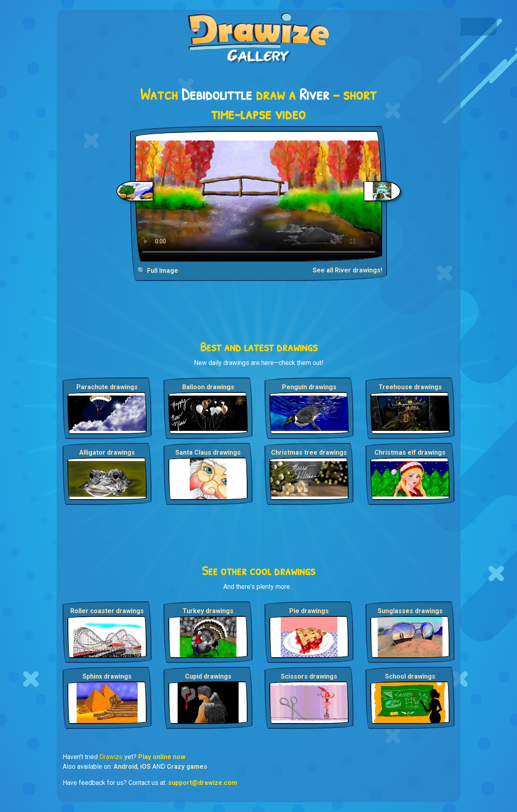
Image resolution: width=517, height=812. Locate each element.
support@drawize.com (203, 783)
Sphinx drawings (107, 676)
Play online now (162, 757)
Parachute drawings (107, 387)
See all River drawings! (347, 270)
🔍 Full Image (158, 271)
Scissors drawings (309, 676)
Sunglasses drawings (410, 611)
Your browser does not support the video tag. (259, 196)
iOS (145, 767)
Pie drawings (309, 611)
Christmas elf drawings (410, 452)
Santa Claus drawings (208, 452)
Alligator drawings (107, 452)
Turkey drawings (208, 611)
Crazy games (187, 767)
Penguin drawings (309, 387)
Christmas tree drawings (309, 452)
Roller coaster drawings (107, 611)
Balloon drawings (208, 387)
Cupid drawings (208, 676)
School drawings (410, 676)
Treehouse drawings (410, 387)
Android (125, 767)
